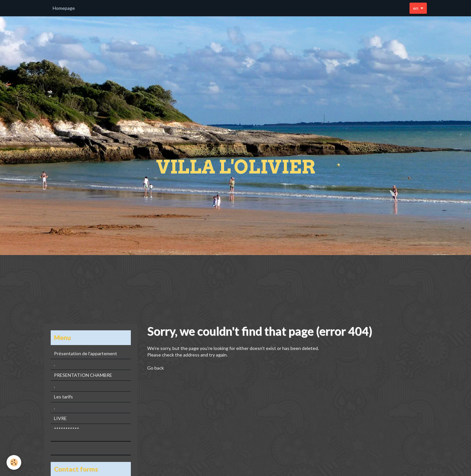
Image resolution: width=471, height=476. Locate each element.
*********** (67, 429)
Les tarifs (63, 397)
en (416, 8)
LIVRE (60, 418)
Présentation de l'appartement (86, 353)
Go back (156, 368)
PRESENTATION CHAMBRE (83, 375)
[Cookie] (14, 462)
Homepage (64, 8)
